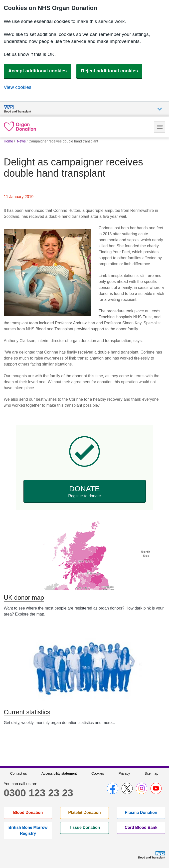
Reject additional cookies (109, 71)
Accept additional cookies (37, 71)
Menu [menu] (160, 127)
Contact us (19, 773)
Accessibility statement (59, 773)
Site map (151, 773)
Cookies (98, 773)
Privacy (124, 773)
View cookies (18, 87)
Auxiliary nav (160, 109)
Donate (85, 492)
